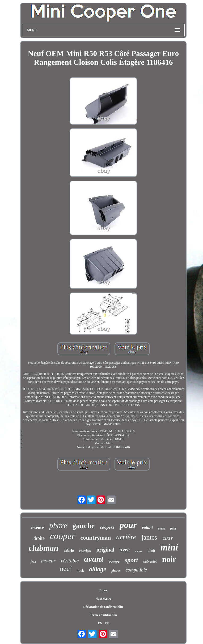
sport (131, 560)
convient (85, 551)
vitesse (139, 551)
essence (37, 528)
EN (100, 623)
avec (125, 549)
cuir (168, 539)
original (105, 550)
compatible (136, 570)
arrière (126, 537)
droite (39, 538)
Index (103, 590)
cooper (62, 536)
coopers (107, 527)
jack (81, 571)
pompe (114, 561)
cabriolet (150, 562)
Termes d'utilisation (103, 615)
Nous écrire (103, 599)
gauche (83, 526)
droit (151, 550)
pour (128, 525)
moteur (48, 561)
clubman (44, 548)
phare (58, 526)
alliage (98, 569)
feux (33, 562)
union (161, 528)
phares (116, 571)
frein (173, 528)
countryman (96, 538)
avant (94, 559)
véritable (70, 561)
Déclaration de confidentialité (103, 607)
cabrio (69, 551)
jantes (149, 537)
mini (169, 547)
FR (107, 623)
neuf (66, 569)
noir (169, 559)
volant (147, 528)
